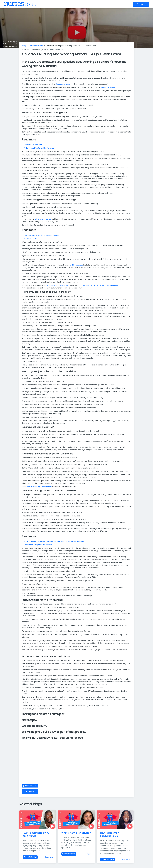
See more (49, 857)
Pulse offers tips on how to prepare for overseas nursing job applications (54, 541)
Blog (24, 46)
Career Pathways (36, 46)
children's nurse (76, 265)
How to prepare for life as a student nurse (42, 235)
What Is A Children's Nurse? (76, 833)
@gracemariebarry (64, 84)
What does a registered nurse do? (38, 545)
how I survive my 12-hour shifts (39, 487)
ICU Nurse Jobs (30, 239)
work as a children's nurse (57, 285)
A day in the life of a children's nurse (39, 148)
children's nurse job (43, 219)
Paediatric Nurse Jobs (33, 145)
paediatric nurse (108, 87)
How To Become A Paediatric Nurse (110, 834)
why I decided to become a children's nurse (100, 285)
